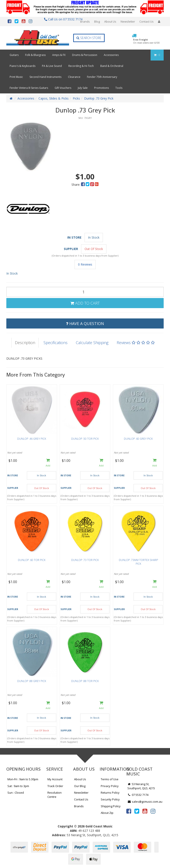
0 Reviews (85, 264)
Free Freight (146, 41)
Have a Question (85, 323)
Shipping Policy (111, 806)
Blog (97, 21)
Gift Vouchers (63, 88)
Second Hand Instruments (45, 77)
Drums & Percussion (85, 55)
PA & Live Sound (52, 66)
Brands (85, 21)
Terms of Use (110, 779)
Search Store (89, 38)
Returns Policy (110, 793)
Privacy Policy (110, 786)
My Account (55, 779)
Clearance (74, 77)
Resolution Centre (55, 795)
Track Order (55, 786)
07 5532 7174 (138, 795)
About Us (110, 21)
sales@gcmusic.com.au (145, 802)
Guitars (14, 55)
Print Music (16, 77)
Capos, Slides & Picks (54, 98)
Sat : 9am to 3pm (18, 786)
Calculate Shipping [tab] (92, 343)
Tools (119, 88)
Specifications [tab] (56, 343)
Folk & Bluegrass (35, 55)
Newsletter (128, 21)
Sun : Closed (16, 793)
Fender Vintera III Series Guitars (29, 88)
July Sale (83, 88)
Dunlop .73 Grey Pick (99, 98)
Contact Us (147, 21)
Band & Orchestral (112, 66)
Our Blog (80, 786)
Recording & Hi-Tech (81, 66)
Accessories (111, 55)
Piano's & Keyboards (23, 66)
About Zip (107, 813)
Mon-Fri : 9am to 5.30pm (23, 779)
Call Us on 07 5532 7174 (61, 19)
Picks (76, 98)
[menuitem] (83, 185)
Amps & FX (59, 55)
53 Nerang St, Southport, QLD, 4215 (141, 786)
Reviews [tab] (136, 343)
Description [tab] (25, 343)
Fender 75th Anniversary (102, 77)
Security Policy (110, 799)
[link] (129, 811)
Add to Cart (85, 303)
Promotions (101, 88)
